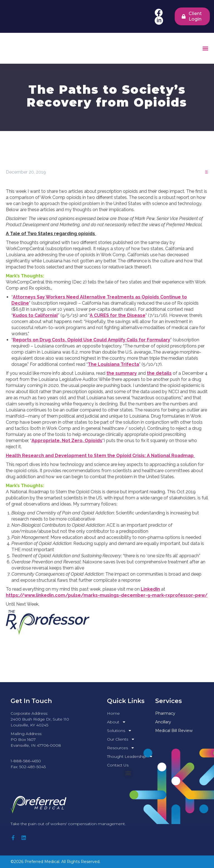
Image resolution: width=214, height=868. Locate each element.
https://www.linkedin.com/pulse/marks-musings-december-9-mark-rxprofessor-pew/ (107, 595)
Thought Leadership (130, 757)
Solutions (119, 731)
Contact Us (118, 765)
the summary (122, 373)
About (116, 722)
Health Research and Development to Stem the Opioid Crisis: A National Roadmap (100, 456)
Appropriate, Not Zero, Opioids (67, 441)
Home (113, 713)
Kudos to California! (35, 315)
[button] (205, 48)
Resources (121, 748)
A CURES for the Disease (118, 315)
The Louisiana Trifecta (113, 364)
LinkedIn (150, 589)
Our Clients (121, 739)
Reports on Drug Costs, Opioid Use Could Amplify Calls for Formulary (92, 340)
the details (159, 373)
